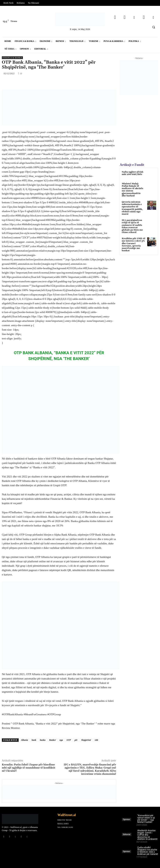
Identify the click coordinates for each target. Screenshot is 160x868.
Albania (24, 740)
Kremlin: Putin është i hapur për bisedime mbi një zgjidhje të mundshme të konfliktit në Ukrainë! (29, 768)
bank (34, 740)
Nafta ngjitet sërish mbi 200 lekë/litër (133, 173)
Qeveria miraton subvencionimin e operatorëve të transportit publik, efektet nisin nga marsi (132, 208)
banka (43, 740)
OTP (69, 740)
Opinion (126, 819)
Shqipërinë (86, 740)
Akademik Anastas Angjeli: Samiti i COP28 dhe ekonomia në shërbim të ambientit (147, 835)
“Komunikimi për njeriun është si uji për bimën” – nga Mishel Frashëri (146, 819)
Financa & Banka (12, 58)
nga (61, 740)
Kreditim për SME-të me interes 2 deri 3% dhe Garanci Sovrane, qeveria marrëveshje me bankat (133, 245)
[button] (154, 27)
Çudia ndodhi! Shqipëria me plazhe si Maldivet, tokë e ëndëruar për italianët (148, 851)
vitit (96, 740)
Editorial (127, 834)
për (76, 740)
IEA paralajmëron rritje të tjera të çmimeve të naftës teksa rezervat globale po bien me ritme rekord (132, 226)
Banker (52, 740)
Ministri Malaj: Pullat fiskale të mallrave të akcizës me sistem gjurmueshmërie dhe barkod (132, 190)
